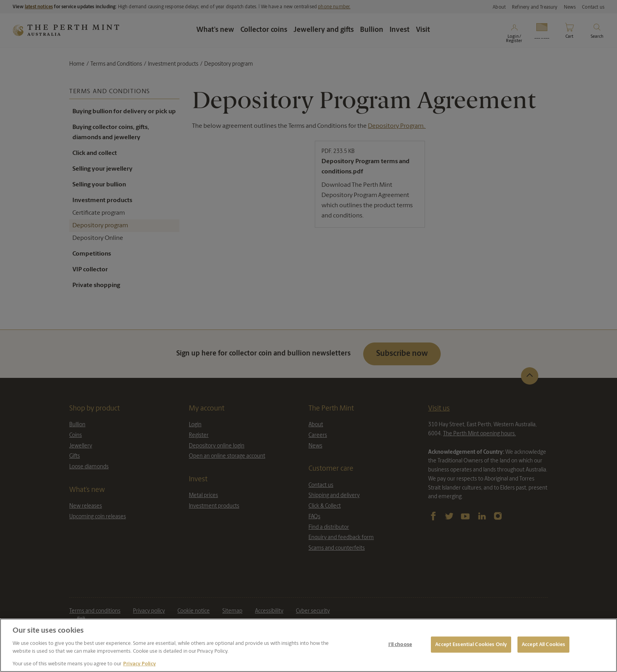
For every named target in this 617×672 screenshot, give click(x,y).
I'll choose (400, 644)
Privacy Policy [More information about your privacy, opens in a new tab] (139, 664)
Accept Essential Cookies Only (471, 644)
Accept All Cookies (543, 644)
